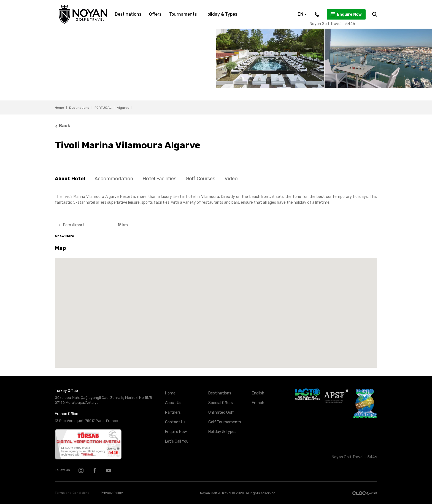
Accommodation (114, 179)
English (258, 393)
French (258, 403)
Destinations (128, 14)
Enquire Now (346, 14)
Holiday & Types (221, 14)
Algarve (123, 108)
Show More (64, 236)
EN (302, 14)
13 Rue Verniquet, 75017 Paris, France (86, 421)
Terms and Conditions (72, 493)
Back (63, 126)
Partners (173, 412)
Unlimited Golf (221, 412)
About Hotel (70, 179)
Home (59, 108)
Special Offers (221, 403)
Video (231, 179)
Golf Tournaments (225, 422)
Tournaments (183, 14)
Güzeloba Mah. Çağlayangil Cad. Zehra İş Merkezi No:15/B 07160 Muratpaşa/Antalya (103, 400)
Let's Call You (177, 441)
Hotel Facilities (159, 179)
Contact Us (175, 422)
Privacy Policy (112, 493)
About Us (173, 403)
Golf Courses (200, 179)
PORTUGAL (103, 108)
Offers (155, 14)
